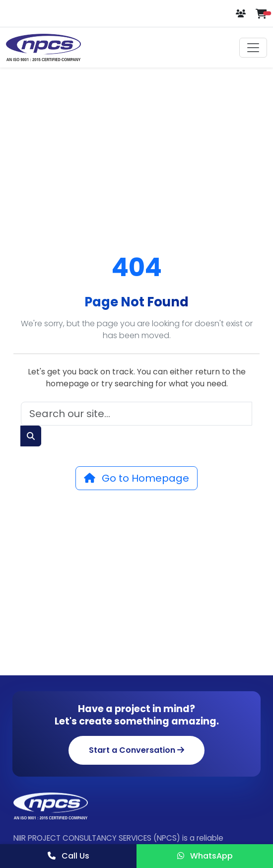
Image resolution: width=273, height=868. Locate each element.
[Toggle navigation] (253, 48)
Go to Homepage (136, 478)
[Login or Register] (242, 14)
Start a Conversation (136, 750)
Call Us (68, 856)
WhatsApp (205, 856)
